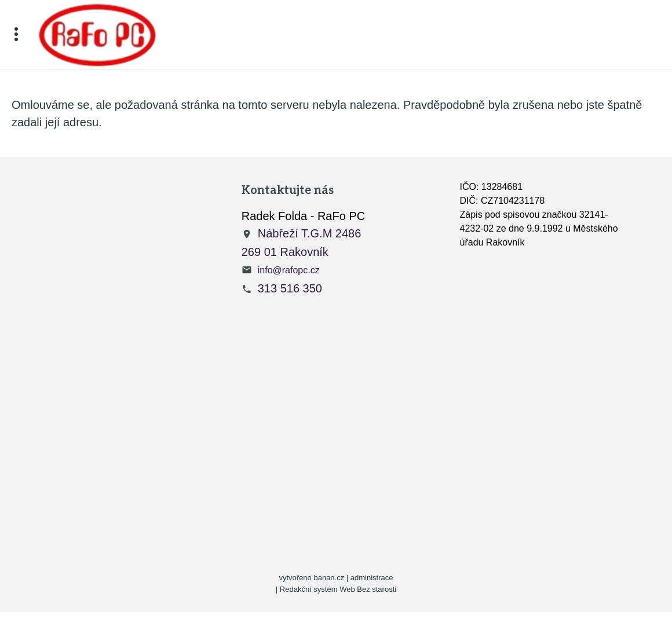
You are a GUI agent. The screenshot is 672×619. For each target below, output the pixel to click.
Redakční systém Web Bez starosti (338, 589)
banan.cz (329, 578)
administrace (372, 578)
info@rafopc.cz (289, 270)
